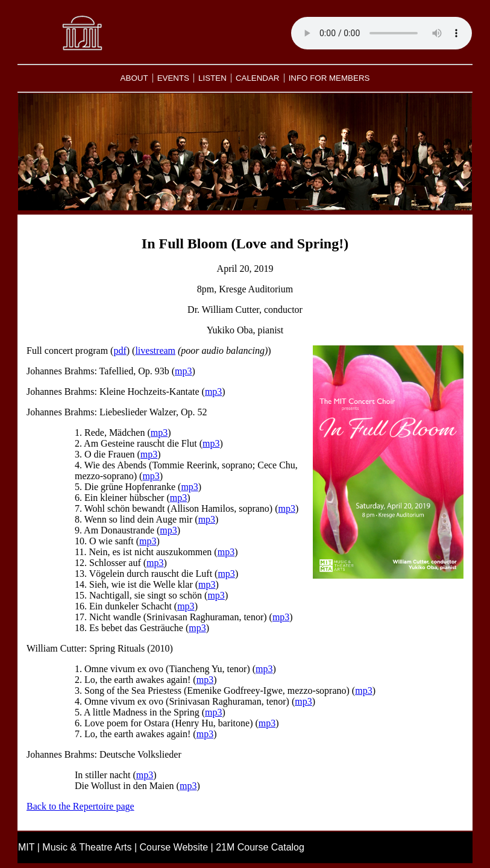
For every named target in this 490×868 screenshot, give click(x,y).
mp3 (183, 371)
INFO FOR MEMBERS (329, 78)
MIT (26, 847)
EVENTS (173, 78)
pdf (120, 351)
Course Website (174, 847)
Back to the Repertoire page (80, 806)
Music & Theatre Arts (87, 847)
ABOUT (134, 78)
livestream (155, 351)
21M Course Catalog (260, 847)
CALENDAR (258, 78)
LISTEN (212, 78)
